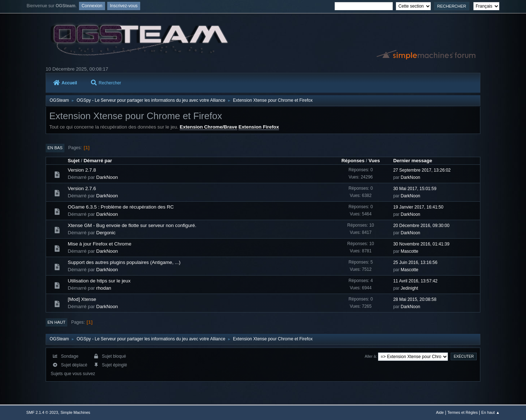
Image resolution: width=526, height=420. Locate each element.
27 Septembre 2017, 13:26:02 (422, 170)
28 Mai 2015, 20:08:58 (415, 299)
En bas (55, 148)
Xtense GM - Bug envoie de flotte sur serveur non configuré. (132, 225)
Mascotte (410, 251)
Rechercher (106, 83)
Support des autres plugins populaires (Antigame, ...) (124, 262)
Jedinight (409, 288)
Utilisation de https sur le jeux (99, 281)
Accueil (65, 83)
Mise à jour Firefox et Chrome (100, 244)
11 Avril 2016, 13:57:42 (415, 281)
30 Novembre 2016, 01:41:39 (421, 244)
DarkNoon (107, 177)
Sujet (74, 161)
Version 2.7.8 (82, 170)
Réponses (353, 161)
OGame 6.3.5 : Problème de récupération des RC (121, 207)
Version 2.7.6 (82, 188)
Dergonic (106, 233)
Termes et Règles (463, 412)
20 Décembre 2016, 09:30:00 (421, 226)
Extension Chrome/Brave (208, 127)
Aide (440, 412)
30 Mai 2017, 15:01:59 (415, 189)
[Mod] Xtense (82, 299)
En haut (57, 322)
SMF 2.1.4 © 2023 (42, 412)
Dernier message (412, 161)
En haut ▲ (491, 412)
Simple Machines (75, 412)
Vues (374, 161)
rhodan (104, 288)
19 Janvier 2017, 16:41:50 (418, 207)
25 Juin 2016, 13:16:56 (415, 262)
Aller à (370, 356)
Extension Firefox (259, 127)
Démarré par (98, 161)
